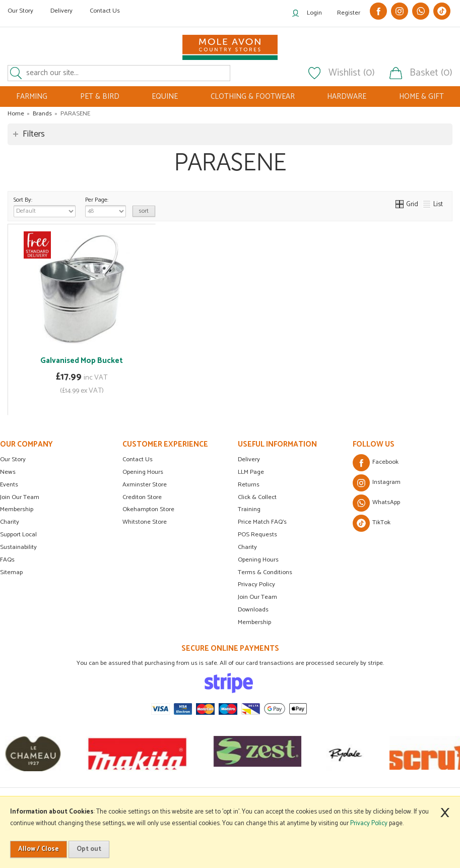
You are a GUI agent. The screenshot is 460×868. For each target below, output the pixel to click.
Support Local (18, 535)
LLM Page (251, 472)
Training (249, 509)
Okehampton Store (148, 509)
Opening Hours (143, 472)
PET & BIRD (100, 97)
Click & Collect (257, 497)
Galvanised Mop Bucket (82, 361)
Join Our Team (20, 497)
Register (349, 13)
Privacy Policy (256, 584)
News (8, 472)
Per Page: (106, 206)
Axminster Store (145, 485)
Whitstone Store (145, 522)
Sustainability (18, 547)
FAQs (7, 560)
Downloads (253, 610)
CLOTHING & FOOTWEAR (253, 97)
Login (314, 13)
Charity (10, 522)
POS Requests (257, 535)
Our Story (20, 11)
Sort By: (45, 206)
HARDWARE (347, 97)
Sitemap (11, 572)
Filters (34, 134)
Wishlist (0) (352, 73)
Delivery (61, 11)
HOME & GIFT (421, 97)
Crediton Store (142, 497)
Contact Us (105, 11)
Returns (249, 485)
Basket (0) (431, 73)
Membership (17, 509)
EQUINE (165, 97)
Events (9, 485)
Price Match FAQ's (262, 522)
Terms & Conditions (265, 572)
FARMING (32, 97)
